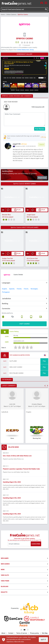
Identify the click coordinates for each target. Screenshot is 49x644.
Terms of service (22, 633)
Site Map (45, 633)
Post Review (40, 129)
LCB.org (43, 137)
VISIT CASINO (24, 324)
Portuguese (6, 292)
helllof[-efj (5, 412)
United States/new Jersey (25, 50)
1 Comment (26, 45)
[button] (45, 386)
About (3, 633)
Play (44, 361)
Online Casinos (11, 15)
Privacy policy (34, 633)
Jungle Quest (31, 215)
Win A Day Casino (16, 367)
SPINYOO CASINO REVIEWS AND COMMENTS (17, 96)
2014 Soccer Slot (32, 258)
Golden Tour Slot (7, 258)
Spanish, (12, 289)
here (22, 642)
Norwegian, (34, 289)
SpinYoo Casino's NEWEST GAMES (25, 184)
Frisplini (29, 412)
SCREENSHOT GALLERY (25, 54)
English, (5, 289)
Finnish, (19, 289)
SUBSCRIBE (36, 544)
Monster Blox (6, 215)
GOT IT (43, 640)
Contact (11, 633)
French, (26, 289)
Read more (42, 178)
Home (3, 15)
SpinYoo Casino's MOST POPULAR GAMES (24, 227)
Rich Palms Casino (17, 373)
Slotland (13, 361)
